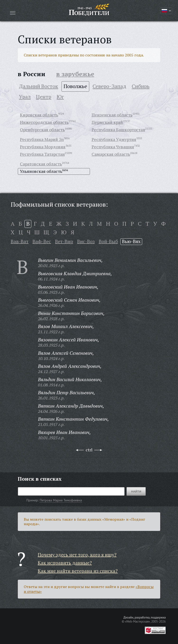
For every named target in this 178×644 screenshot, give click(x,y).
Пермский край (107, 122)
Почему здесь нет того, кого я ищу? (77, 555)
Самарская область (111, 154)
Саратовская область (41, 164)
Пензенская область (112, 115)
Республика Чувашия (113, 147)
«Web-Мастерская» (137, 621)
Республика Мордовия (43, 147)
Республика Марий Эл (42, 139)
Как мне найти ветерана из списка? (78, 571)
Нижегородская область (44, 122)
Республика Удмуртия (114, 139)
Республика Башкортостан (118, 130)
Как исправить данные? (65, 563)
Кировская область (39, 115)
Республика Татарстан (42, 154)
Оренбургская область (42, 130)
